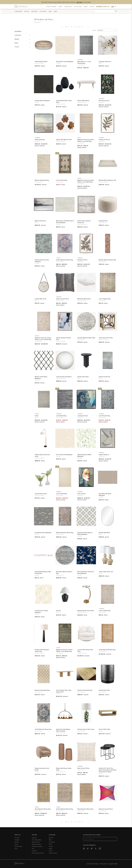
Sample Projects (36, 842)
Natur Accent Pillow (83, 768)
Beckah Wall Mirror (104, 533)
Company (17, 840)
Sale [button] (56, 11)
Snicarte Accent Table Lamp (86, 729)
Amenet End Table (104, 690)
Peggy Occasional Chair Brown (42, 769)
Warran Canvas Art (40, 221)
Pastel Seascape (40, 139)
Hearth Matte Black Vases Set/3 (64, 101)
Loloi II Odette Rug (104, 611)
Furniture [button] (18, 11)
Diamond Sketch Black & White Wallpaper (85, 533)
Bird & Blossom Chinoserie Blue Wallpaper (86, 572)
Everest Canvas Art (104, 377)
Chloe (37, 416)
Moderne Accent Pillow (106, 809)
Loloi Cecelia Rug (61, 494)
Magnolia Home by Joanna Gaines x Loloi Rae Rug (86, 140)
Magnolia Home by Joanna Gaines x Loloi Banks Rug (64, 650)
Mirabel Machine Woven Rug (107, 260)
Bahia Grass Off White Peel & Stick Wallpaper (65, 222)
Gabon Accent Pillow (62, 299)
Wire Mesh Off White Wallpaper (105, 494)
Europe (51, 851)
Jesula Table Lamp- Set (106, 572)
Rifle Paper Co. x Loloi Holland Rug (84, 62)
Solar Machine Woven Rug (43, 809)
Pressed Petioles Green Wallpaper (42, 261)
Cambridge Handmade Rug (107, 650)
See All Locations (53, 853)
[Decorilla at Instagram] (84, 849)
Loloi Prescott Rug (104, 416)
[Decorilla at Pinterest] (92, 849)
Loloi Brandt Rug (61, 416)
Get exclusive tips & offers (92, 835)
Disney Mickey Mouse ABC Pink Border (43, 572)
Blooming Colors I (104, 101)
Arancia (58, 611)
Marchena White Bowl (84, 299)
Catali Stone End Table (106, 338)
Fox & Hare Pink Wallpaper (64, 455)
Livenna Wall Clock (40, 299)
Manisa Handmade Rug (42, 180)
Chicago (51, 846)
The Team (17, 838)
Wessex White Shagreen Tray (107, 180)
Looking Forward (83, 416)
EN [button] (114, 7)
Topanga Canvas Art (105, 61)
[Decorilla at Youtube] (100, 849)
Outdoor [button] (43, 11)
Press (16, 849)
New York (51, 838)
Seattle (51, 849)
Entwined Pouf (103, 221)
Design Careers (18, 846)
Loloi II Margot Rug (105, 299)
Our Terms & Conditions (92, 864)
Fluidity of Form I (82, 260)
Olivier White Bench (83, 101)
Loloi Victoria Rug (62, 180)
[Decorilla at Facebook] (88, 849)
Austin (50, 844)
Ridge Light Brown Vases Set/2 (64, 769)
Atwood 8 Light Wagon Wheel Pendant (63, 730)
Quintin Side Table (83, 377)
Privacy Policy (103, 864)
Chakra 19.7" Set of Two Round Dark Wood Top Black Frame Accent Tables (108, 770)
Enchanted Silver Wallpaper (43, 533)
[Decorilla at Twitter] (96, 849)
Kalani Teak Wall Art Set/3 (64, 139)
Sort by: (94, 30)
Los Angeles (52, 842)
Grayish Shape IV (104, 455)
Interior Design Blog (37, 840)
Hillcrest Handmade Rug (85, 690)
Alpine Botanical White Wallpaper (84, 455)
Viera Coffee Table (104, 729)
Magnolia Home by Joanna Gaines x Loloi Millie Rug (86, 181)
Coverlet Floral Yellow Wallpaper (41, 611)
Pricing (16, 844)
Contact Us (34, 851)
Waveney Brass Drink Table (86, 611)
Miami (50, 840)
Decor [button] (27, 11)
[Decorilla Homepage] (21, 6)
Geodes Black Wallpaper (42, 101)
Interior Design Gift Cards (38, 853)
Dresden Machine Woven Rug (86, 338)
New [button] (50, 11)
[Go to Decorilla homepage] (19, 864)
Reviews (17, 842)
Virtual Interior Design (37, 846)
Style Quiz (34, 838)
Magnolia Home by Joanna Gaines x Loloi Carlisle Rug (43, 339)
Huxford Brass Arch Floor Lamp (42, 455)
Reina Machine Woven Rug (85, 809)
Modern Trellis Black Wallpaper (41, 378)
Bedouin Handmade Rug (42, 690)
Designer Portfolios (36, 844)
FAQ (33, 849)
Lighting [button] (34, 11)
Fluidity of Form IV (104, 139)
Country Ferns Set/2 (41, 494)
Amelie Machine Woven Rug (64, 260)
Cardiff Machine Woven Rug (43, 729)
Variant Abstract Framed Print (63, 339)
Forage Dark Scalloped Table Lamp (42, 650)
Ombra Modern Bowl (41, 61)
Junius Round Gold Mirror (64, 377)
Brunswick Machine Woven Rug (64, 572)
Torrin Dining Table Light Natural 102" (64, 691)
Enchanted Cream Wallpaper (65, 61)
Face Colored (81, 494)
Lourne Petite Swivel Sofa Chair (85, 650)
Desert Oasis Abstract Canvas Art (84, 222)
